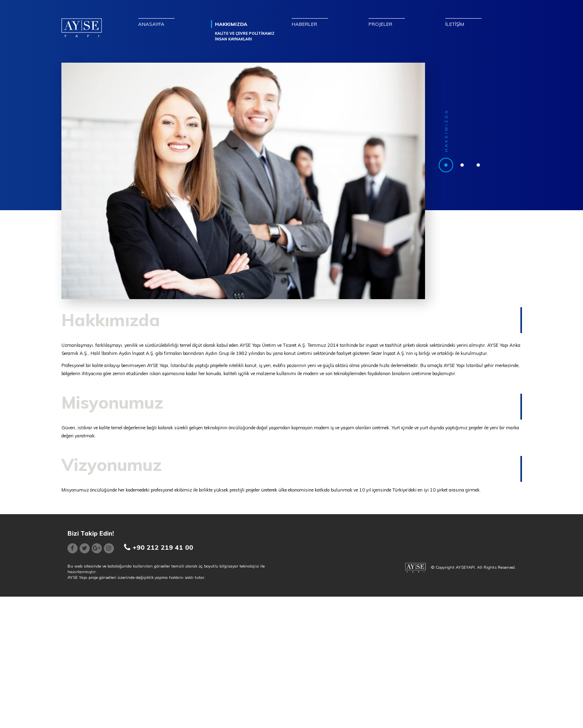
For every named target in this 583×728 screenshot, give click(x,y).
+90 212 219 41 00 (159, 547)
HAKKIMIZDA (231, 24)
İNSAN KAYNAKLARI (234, 39)
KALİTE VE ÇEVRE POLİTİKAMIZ (245, 33)
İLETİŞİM (455, 24)
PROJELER (380, 24)
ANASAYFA (151, 24)
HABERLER (304, 24)
